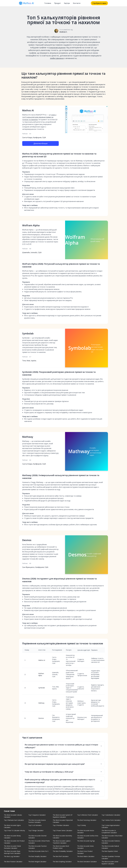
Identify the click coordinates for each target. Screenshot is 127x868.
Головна (48, 3)
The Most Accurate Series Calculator (85, 847)
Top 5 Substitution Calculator (111, 815)
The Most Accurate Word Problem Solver (61, 847)
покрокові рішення (57, 48)
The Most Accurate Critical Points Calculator (39, 842)
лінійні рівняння (57, 58)
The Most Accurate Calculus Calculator (13, 816)
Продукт (57, 3)
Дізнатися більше (40, 143)
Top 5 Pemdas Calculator (61, 826)
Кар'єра (67, 3)
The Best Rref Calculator (61, 857)
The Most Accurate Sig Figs (86, 841)
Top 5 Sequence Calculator (37, 815)
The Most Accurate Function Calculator (38, 847)
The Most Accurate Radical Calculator (110, 847)
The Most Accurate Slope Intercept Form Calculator (12, 853)
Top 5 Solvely (82, 826)
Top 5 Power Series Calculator (63, 831)
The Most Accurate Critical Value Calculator (112, 837)
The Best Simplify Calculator (37, 857)
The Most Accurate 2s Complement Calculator (109, 832)
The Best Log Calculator (12, 857)
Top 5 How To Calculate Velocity (14, 831)
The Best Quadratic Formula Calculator (111, 858)
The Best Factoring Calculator (87, 820)
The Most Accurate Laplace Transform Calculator (62, 842)
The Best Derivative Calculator (87, 862)
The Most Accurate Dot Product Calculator (14, 842)
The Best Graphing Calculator (62, 862)
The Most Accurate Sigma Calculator (12, 827)
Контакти (77, 3)
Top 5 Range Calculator (36, 831)
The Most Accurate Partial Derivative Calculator (12, 847)
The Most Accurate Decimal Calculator (37, 837)
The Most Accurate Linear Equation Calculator (110, 863)
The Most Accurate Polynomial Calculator (63, 821)
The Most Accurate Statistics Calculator (111, 842)
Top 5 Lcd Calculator (35, 826)
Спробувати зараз (99, 3)
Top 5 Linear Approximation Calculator (111, 827)
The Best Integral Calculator (37, 862)
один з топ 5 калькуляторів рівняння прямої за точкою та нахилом (39, 117)
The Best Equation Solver (110, 852)
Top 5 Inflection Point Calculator (88, 815)
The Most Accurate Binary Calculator (12, 837)
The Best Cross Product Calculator (85, 853)
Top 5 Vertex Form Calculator (111, 820)
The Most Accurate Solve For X (38, 852)
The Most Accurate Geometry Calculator (62, 837)
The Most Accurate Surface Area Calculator (88, 837)
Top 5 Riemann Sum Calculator (14, 820)
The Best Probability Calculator (63, 852)
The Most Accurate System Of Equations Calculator (63, 816)
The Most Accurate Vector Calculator (86, 832)
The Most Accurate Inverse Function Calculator (37, 821)
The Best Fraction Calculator (13, 862)
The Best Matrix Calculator (86, 857)
